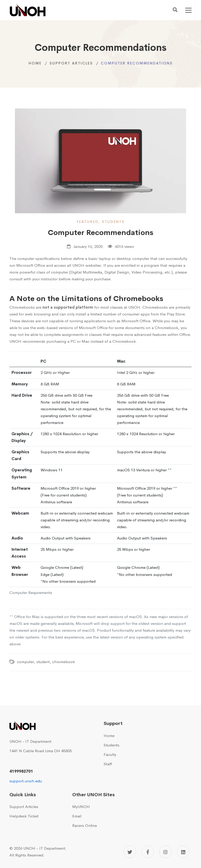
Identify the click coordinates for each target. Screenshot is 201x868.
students (113, 222)
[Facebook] (148, 852)
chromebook (63, 662)
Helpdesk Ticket (24, 816)
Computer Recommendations (101, 233)
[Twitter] (130, 852)
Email (77, 816)
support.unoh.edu (26, 781)
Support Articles (71, 63)
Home (35, 63)
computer (26, 662)
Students (111, 745)
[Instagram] (165, 852)
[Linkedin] (183, 852)
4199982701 (21, 771)
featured (88, 222)
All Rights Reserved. (27, 855)
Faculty (110, 754)
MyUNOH (81, 807)
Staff (108, 764)
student (43, 662)
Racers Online (85, 825)
